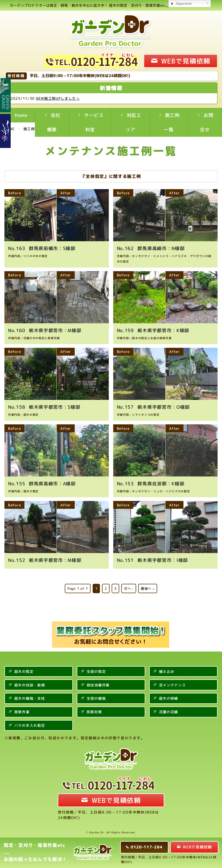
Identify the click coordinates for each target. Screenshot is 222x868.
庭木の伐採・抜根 (30, 684)
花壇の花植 (169, 711)
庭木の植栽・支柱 (30, 698)
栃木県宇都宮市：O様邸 (154, 407)
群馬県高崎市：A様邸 (42, 483)
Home (21, 115)
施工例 (29, 129)
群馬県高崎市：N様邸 (151, 248)
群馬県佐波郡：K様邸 (151, 483)
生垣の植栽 (96, 698)
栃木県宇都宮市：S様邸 (44, 407)
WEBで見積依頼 (186, 61)
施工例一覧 (172, 122)
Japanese (181, 4)
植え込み (167, 671)
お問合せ (207, 122)
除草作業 (22, 711)
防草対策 (94, 711)
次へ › (129, 588)
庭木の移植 (169, 698)
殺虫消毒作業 (98, 684)
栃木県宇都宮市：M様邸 (45, 330)
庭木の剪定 (24, 671)
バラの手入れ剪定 (30, 725)
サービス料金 (94, 122)
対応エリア (133, 122)
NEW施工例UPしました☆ (62, 98)
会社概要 (54, 122)
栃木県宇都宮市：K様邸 (153, 330)
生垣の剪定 (96, 671)
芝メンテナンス (172, 684)
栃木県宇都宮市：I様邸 (153, 560)
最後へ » (148, 588)
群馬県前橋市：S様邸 (42, 248)
